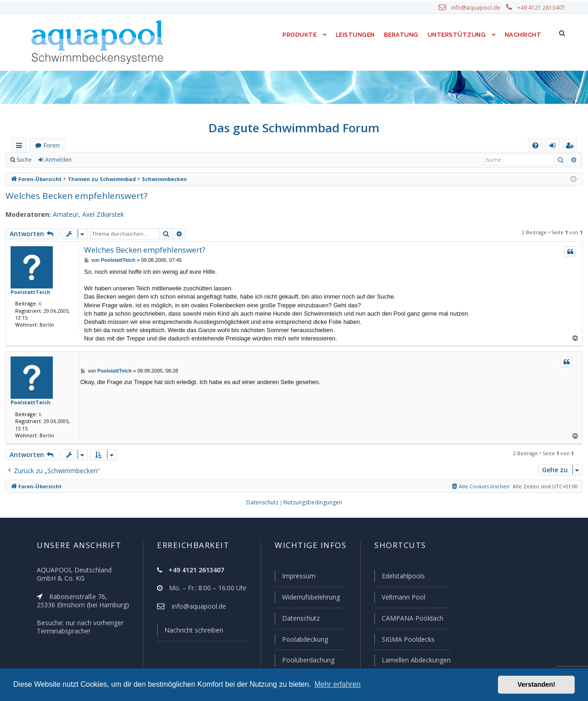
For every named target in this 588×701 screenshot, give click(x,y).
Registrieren (100, 160)
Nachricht (523, 35)
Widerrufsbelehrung (313, 597)
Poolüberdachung (309, 660)
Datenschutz (301, 618)
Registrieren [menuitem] (571, 147)
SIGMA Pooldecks (407, 639)
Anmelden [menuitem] (555, 147)
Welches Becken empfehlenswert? (75, 196)
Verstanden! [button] (537, 684)
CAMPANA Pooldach (411, 618)
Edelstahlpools (403, 576)
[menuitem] (535, 145)
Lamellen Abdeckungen (416, 660)
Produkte (301, 35)
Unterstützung (458, 35)
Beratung (403, 35)
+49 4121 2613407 (542, 8)
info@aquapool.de (477, 8)
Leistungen (357, 35)
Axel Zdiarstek (99, 215)
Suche (24, 160)
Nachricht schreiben (195, 630)
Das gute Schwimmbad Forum (294, 128)
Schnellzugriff (21, 147)
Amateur (61, 215)
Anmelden (59, 160)
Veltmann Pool (403, 597)
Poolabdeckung (305, 639)
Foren (52, 145)
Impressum (300, 576)
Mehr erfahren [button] (337, 684)
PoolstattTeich (28, 292)
